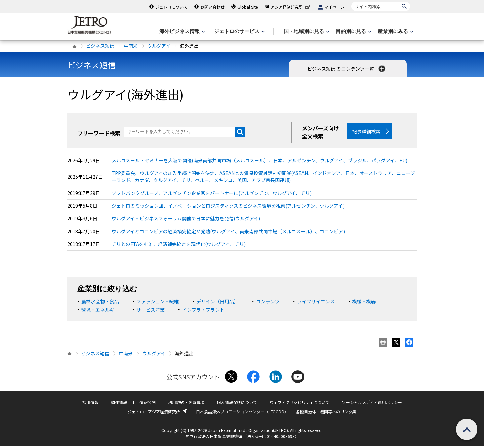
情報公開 (148, 404)
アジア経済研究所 (291, 7)
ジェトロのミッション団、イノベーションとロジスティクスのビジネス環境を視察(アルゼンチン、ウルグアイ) (228, 208)
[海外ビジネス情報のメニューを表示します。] (182, 31)
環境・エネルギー (100, 312)
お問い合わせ (212, 7)
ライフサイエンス (316, 303)
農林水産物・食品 (100, 303)
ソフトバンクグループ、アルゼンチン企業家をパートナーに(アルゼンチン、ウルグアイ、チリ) (212, 195)
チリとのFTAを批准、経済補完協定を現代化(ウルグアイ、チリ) (179, 246)
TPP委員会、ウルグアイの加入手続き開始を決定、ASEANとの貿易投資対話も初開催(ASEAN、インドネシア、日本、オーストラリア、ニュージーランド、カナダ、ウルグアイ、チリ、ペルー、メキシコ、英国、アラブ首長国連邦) (263, 179)
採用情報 (90, 404)
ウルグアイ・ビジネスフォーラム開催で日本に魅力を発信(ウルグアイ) (186, 220)
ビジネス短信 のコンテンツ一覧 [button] (347, 69)
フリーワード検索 (99, 133)
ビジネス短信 (100, 46)
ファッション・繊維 (158, 303)
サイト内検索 (351, 2)
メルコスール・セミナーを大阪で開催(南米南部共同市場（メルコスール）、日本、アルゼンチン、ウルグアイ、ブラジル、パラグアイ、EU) (259, 162)
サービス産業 (151, 312)
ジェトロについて (171, 7)
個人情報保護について (237, 404)
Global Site (248, 7)
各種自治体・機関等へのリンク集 (326, 414)
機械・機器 (364, 303)
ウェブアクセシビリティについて (299, 404)
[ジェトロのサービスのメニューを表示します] (239, 31)
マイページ (334, 7)
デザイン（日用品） (217, 303)
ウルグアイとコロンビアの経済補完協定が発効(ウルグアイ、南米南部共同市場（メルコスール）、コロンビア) (228, 233)
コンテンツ (268, 303)
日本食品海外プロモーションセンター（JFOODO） (242, 414)
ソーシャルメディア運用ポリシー (372, 404)
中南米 (131, 46)
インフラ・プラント (203, 312)
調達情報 (119, 404)
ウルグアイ (159, 46)
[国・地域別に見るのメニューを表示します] (306, 31)
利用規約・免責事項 (186, 404)
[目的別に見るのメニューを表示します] (353, 31)
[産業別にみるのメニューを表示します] (395, 31)
